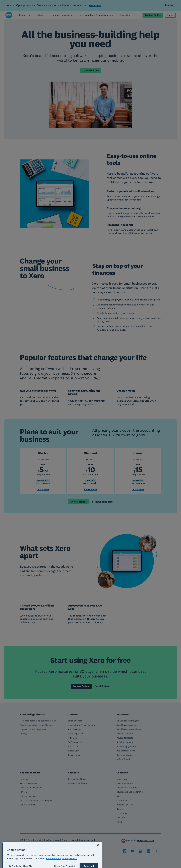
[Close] (98, 861)
